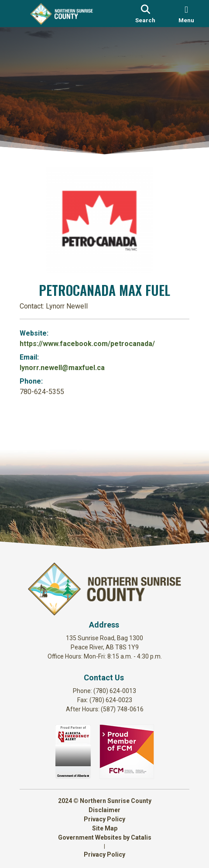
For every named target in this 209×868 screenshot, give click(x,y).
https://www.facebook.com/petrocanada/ (87, 344)
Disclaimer (104, 810)
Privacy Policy (104, 819)
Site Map (105, 828)
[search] (146, 14)
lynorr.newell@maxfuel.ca (62, 368)
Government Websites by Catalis (105, 837)
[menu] (186, 14)
